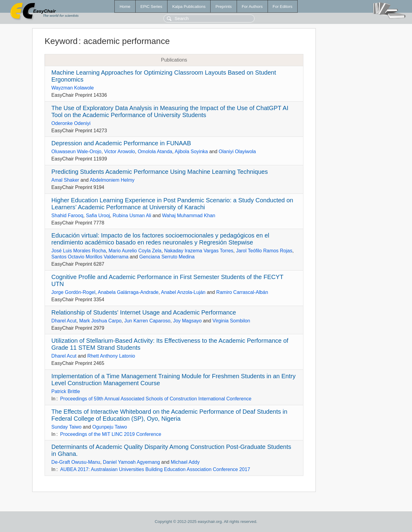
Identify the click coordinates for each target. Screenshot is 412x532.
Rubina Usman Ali (132, 215)
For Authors (252, 7)
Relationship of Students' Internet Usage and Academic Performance (144, 312)
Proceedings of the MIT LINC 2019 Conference (111, 434)
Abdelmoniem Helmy (112, 180)
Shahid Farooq (67, 215)
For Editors (283, 7)
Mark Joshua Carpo (100, 321)
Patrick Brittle (66, 391)
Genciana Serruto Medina (167, 257)
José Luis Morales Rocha (79, 251)
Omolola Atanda (155, 152)
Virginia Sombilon (231, 321)
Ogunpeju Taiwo (110, 427)
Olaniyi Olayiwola (237, 152)
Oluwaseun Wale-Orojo (76, 152)
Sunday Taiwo (66, 427)
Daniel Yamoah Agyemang (131, 462)
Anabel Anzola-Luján (183, 292)
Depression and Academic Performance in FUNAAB (121, 143)
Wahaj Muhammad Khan (189, 215)
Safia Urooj (98, 215)
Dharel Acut (64, 321)
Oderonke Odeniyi (71, 123)
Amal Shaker (65, 180)
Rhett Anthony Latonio (111, 356)
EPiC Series (151, 7)
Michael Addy (185, 462)
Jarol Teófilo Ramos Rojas (264, 251)
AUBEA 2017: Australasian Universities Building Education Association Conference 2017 (155, 469)
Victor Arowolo (120, 152)
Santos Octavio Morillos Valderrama (90, 257)
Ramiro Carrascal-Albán (242, 292)
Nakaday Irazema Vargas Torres (199, 251)
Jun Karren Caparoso (147, 321)
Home (125, 7)
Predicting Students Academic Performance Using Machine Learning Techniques (159, 172)
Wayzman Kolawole (73, 88)
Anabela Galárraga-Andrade (128, 292)
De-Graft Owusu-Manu (76, 462)
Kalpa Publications (189, 7)
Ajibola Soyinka (191, 152)
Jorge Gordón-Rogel (73, 292)
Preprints (223, 7)
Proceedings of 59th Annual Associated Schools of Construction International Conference (156, 399)
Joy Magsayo (187, 321)
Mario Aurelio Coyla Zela (135, 251)
